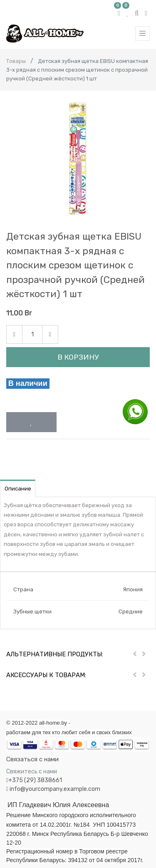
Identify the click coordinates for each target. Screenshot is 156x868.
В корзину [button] (78, 357)
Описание (18, 489)
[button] (31, 422)
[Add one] (50, 334)
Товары (16, 61)
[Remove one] (14, 334)
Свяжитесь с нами (32, 772)
